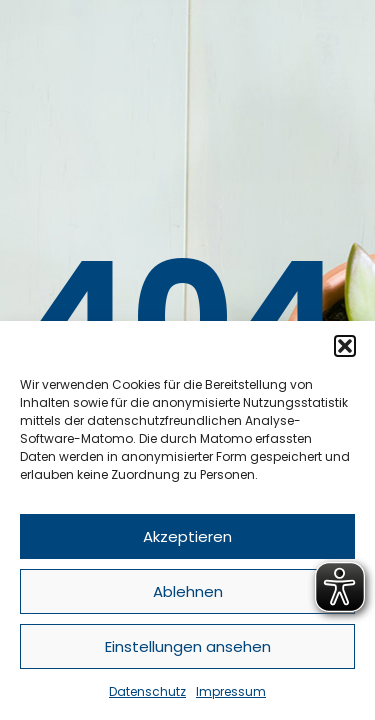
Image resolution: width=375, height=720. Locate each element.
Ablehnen (188, 591)
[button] (345, 346)
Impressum (231, 691)
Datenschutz (147, 691)
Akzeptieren (187, 536)
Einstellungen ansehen (188, 646)
